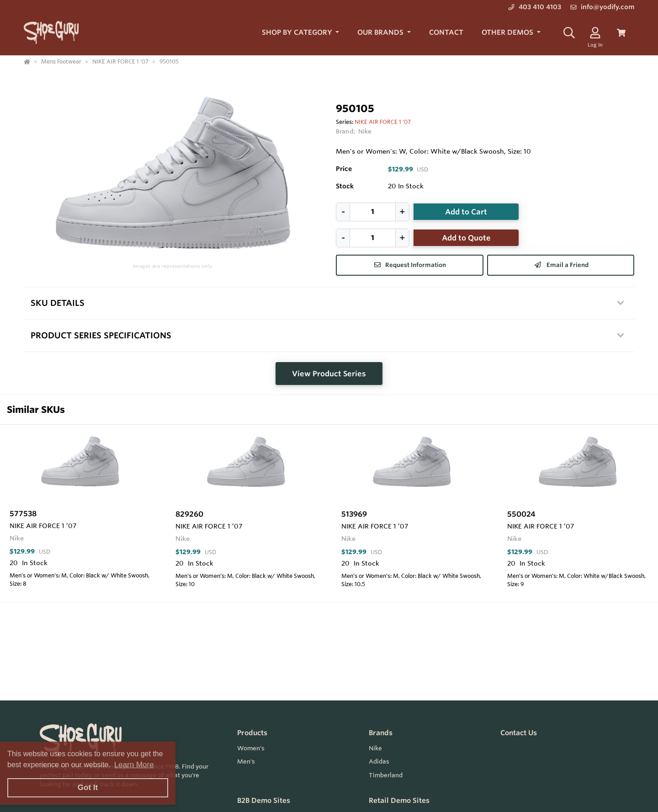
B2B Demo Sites (264, 800)
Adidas (379, 761)
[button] (301, 33)
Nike (365, 131)
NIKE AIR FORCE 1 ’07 (383, 122)
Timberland (386, 775)
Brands (381, 733)
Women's (251, 748)
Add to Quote (466, 238)
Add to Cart (466, 212)
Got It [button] (88, 788)
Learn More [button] (134, 765)
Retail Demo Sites (399, 800)
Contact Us (519, 733)
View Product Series (329, 374)
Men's (246, 761)
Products (252, 733)
